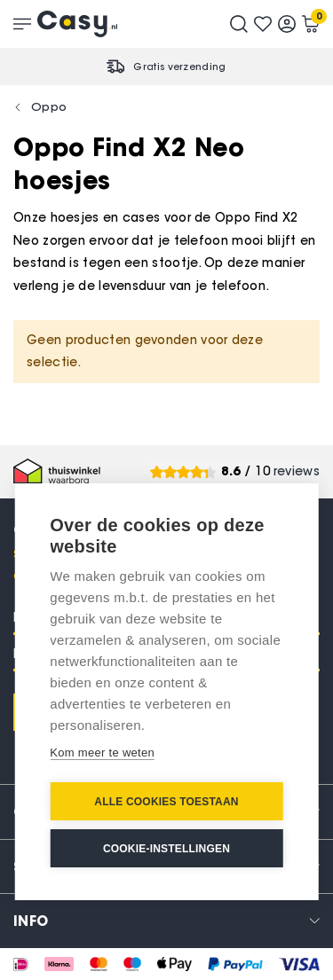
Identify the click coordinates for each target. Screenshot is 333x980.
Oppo (49, 106)
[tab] (166, 920)
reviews (297, 471)
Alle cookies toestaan (166, 802)
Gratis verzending (179, 67)
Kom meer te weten (102, 753)
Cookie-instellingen (166, 849)
